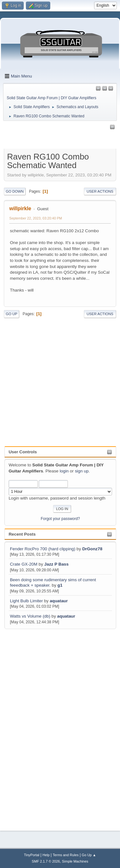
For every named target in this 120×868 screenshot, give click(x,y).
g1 (60, 585)
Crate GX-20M (24, 564)
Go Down (15, 191)
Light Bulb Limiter (26, 601)
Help (46, 855)
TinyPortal (32, 855)
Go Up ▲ (89, 855)
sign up (82, 471)
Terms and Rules (66, 855)
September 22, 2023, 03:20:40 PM (36, 218)
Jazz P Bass (56, 564)
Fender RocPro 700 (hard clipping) (43, 549)
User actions (100, 191)
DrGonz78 (92, 549)
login (64, 471)
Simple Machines (75, 861)
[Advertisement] (30, 726)
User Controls (23, 452)
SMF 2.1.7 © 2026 (46, 861)
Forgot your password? (60, 519)
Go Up (12, 314)
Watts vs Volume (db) (30, 616)
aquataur (59, 601)
